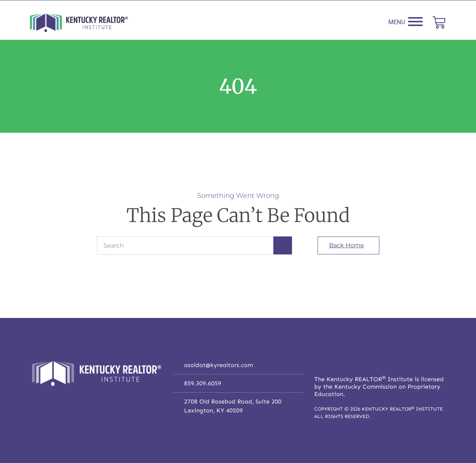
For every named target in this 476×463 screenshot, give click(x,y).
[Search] (283, 245)
